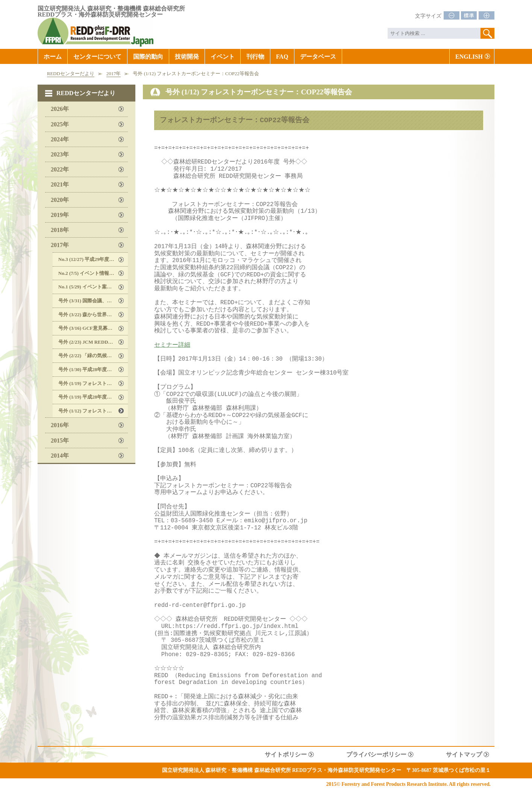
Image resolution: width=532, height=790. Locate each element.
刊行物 (255, 57)
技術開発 (187, 57)
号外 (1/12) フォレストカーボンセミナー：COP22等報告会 (93, 411)
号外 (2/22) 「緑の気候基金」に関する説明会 (93, 356)
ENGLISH (469, 57)
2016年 (60, 425)
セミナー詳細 (172, 345)
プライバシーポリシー (376, 754)
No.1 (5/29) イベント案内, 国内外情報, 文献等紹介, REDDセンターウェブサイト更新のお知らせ (93, 287)
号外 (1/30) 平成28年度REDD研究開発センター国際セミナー (93, 369)
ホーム (53, 57)
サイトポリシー (286, 754)
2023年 (60, 154)
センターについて (97, 57)
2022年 (60, 169)
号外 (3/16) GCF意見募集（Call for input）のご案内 (93, 328)
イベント (223, 57)
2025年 (60, 124)
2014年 (60, 456)
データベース (318, 57)
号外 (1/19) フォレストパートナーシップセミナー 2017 (93, 383)
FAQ (282, 57)
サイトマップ (464, 754)
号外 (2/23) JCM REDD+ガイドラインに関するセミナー (93, 342)
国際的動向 (148, 57)
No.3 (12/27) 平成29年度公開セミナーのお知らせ (93, 259)
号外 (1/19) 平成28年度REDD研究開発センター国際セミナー (93, 397)
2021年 (60, 184)
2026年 (60, 109)
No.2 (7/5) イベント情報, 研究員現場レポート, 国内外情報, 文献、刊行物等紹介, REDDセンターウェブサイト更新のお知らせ (93, 273)
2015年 (60, 440)
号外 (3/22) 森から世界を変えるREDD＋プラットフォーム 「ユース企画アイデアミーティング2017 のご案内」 (93, 315)
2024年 (60, 139)
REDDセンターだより (71, 74)
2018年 (60, 230)
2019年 (60, 215)
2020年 (60, 200)
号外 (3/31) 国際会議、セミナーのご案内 (93, 301)
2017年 (114, 74)
